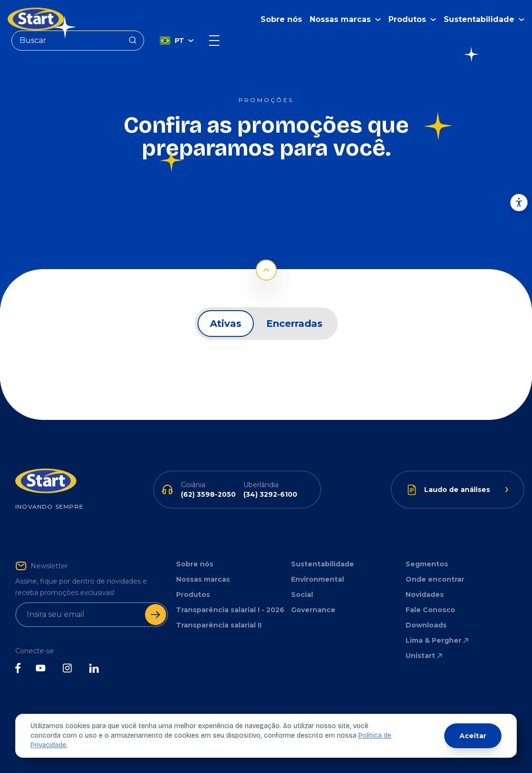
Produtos (193, 595)
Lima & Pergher (438, 640)
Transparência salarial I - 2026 (230, 610)
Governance (313, 610)
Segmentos (427, 564)
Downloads (426, 625)
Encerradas (294, 324)
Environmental (318, 579)
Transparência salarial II (219, 625)
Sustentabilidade (323, 564)
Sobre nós (281, 19)
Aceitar (473, 736)
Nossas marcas (203, 579)
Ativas (226, 324)
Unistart (425, 656)
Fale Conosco (430, 610)
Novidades (425, 595)
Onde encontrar (435, 579)
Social (302, 595)
